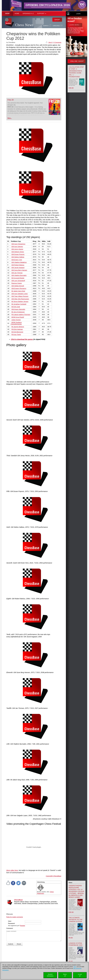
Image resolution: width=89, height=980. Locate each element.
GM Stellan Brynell (18, 286)
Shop (7, 14)
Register (23, 926)
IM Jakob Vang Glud (18, 291)
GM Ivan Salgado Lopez (20, 294)
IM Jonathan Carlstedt (19, 304)
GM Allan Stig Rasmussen (20, 299)
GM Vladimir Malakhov (19, 262)
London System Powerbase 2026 (76, 944)
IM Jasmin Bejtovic (18, 327)
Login (78, 14)
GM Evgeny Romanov (19, 288)
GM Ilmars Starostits (18, 309)
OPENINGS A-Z (28, 14)
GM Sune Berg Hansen (19, 270)
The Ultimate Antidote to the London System (76, 920)
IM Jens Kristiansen (18, 312)
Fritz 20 (11, 100)
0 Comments (57, 42)
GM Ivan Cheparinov (18, 244)
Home (17, 14)
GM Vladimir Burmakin (19, 275)
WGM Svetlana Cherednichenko (16, 323)
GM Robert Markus (18, 265)
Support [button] (42, 14)
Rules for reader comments (15, 917)
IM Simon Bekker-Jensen (20, 301)
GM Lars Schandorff (18, 281)
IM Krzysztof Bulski (18, 278)
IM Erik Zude (16, 307)
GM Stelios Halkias (18, 257)
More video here (12, 870)
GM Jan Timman (17, 273)
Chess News (24, 25)
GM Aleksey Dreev (18, 252)
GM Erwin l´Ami (17, 260)
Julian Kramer (16, 320)
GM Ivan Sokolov (17, 247)
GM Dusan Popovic (18, 254)
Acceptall (80, 975)
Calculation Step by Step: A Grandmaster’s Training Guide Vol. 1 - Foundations (76, 72)
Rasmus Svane (17, 283)
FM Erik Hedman (17, 329)
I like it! (50, 42)
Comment (10, 928)
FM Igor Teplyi (16, 335)
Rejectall (65, 975)
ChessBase (18, 900)
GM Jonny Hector (17, 249)
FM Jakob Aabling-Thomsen (21, 315)
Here (75, 967)
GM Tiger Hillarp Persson (20, 296)
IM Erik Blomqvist (17, 332)
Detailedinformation (50, 975)
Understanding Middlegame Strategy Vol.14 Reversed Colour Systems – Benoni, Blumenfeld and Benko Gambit (76, 891)
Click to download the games (22, 339)
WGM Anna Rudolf (18, 317)
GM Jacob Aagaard (18, 268)
